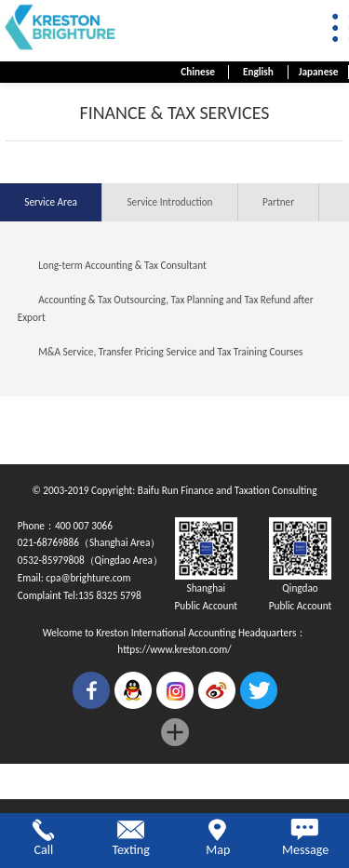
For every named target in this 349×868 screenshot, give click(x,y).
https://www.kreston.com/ (174, 649)
